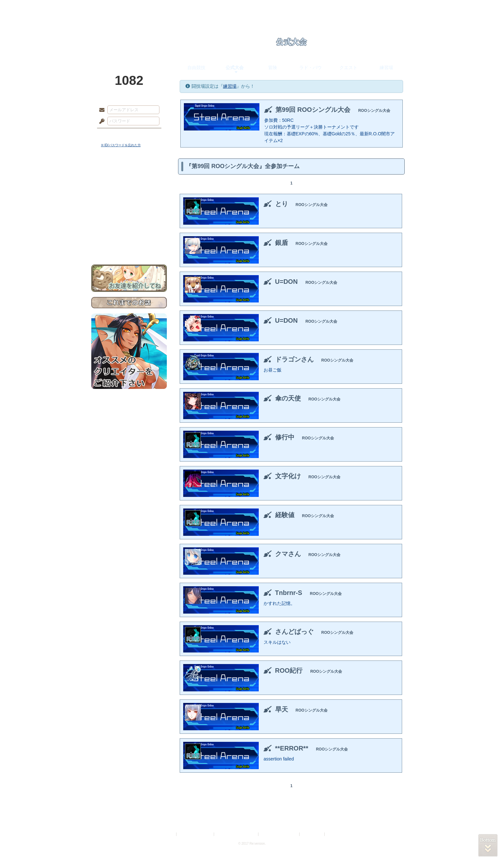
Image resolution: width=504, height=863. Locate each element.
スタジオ (298, 8)
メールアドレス (100, 110)
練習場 (386, 67)
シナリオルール (129, 207)
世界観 (129, 175)
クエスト (348, 67)
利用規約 (167, 834)
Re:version (336, 834)
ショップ (343, 8)
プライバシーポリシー (195, 834)
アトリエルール (129, 216)
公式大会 (235, 67)
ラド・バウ (310, 67)
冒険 (273, 67)
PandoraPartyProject (129, 35)
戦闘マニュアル (129, 224)
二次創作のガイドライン (279, 834)
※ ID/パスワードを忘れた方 (121, 145)
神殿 (161, 8)
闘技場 (389, 8)
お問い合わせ (129, 244)
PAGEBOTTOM (488, 845)
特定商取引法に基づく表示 (237, 834)
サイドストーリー (129, 187)
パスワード (100, 121)
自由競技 (196, 67)
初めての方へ (129, 233)
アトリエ (252, 8)
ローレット (206, 8)
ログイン (114, 135)
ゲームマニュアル (129, 198)
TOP (115, 8)
